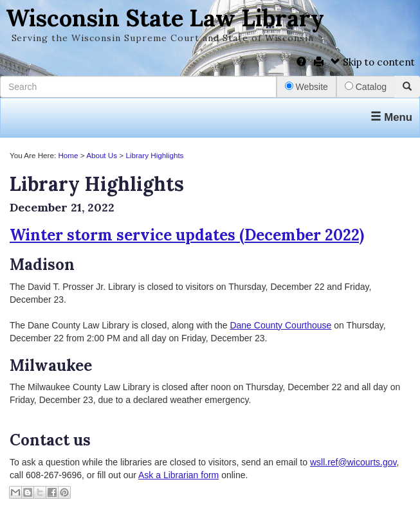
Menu (391, 117)
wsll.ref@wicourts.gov (353, 462)
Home (68, 155)
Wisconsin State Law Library (165, 18)
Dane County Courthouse (280, 325)
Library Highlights (154, 155)
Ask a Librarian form (178, 475)
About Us (102, 155)
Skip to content (373, 62)
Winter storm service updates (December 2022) (187, 235)
